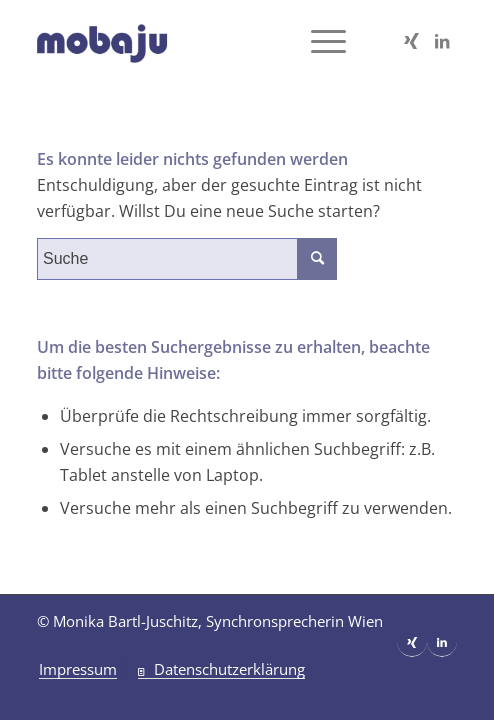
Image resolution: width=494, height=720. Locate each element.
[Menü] (318, 41)
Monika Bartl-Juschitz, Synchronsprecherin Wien (218, 621)
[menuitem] (78, 669)
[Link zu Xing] (412, 41)
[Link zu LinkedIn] (442, 41)
